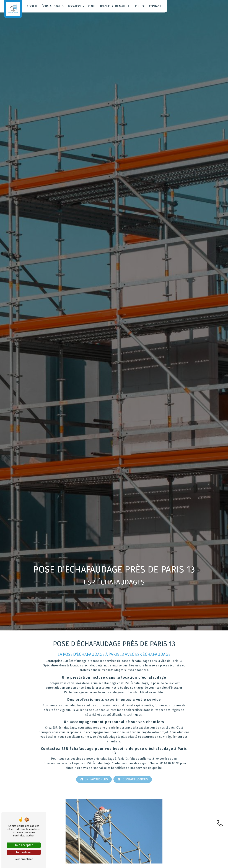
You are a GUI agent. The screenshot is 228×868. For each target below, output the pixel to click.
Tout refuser (24, 852)
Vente (92, 6)
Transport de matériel (115, 6)
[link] (220, 829)
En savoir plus (94, 773)
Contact (155, 6)
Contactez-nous (133, 773)
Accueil (32, 6)
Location (74, 6)
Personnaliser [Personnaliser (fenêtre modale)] (24, 859)
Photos (140, 6)
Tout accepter (24, 845)
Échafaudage (51, 6)
